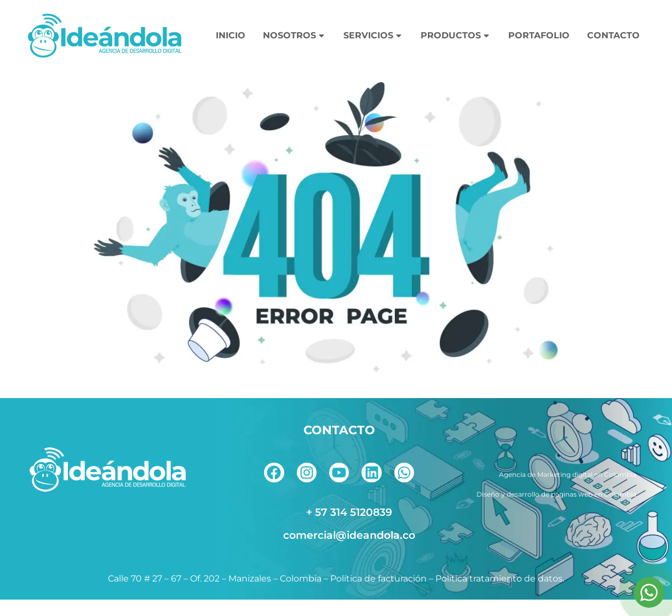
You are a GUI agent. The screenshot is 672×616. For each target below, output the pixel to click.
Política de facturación (378, 595)
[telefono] (339, 528)
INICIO (231, 35)
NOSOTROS (294, 36)
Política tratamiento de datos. (500, 595)
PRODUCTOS (456, 36)
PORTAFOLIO (539, 35)
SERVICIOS (373, 36)
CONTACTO (613, 35)
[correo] (339, 551)
